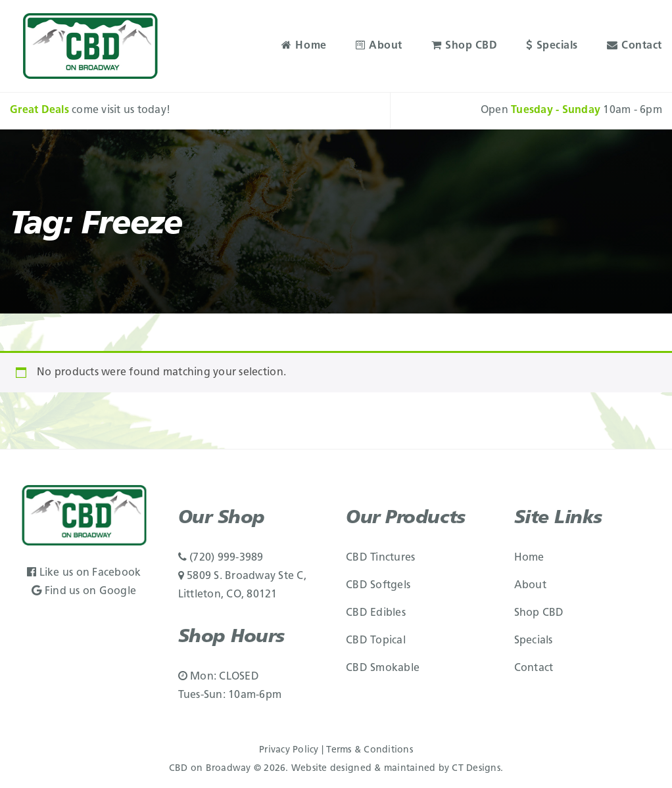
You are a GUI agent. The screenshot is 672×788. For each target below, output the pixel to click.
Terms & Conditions (370, 750)
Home (304, 46)
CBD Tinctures (380, 558)
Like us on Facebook (84, 573)
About (379, 46)
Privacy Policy (289, 750)
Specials (552, 46)
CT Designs (476, 769)
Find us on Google (84, 591)
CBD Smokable (383, 668)
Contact (635, 46)
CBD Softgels (378, 586)
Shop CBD (465, 46)
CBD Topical (376, 641)
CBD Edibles (376, 613)
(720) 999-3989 (221, 558)
